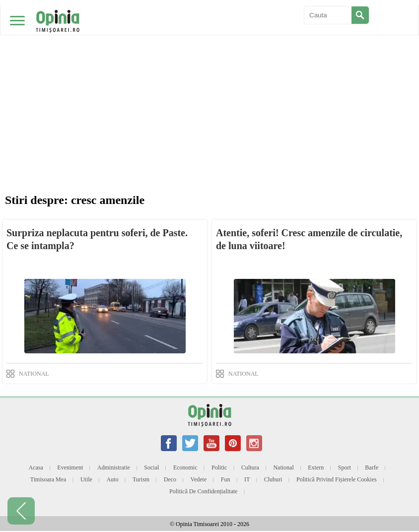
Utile (86, 479)
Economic (185, 467)
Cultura (250, 467)
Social (151, 467)
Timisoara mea (48, 479)
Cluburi (273, 479)
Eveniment (70, 467)
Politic (219, 467)
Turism (141, 479)
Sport (345, 467)
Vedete (199, 479)
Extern (316, 467)
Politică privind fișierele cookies (337, 479)
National (283, 467)
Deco (170, 479)
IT (247, 479)
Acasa (36, 467)
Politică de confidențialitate (203, 491)
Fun (226, 479)
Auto (112, 479)
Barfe (372, 467)
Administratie (114, 467)
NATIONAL (34, 374)
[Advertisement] (209, 74)
